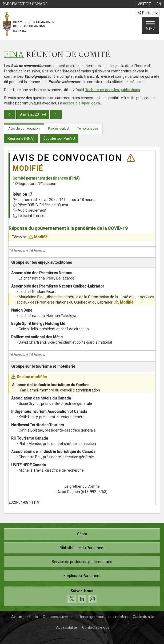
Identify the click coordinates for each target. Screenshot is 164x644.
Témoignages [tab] (88, 128)
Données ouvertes (58, 617)
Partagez (148, 13)
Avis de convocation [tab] (24, 128)
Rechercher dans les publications (112, 90)
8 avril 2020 (33, 114)
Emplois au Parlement (82, 576)
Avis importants (25, 617)
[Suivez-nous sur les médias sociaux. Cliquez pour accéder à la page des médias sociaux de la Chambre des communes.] (82, 596)
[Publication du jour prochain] (56, 114)
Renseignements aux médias (103, 617)
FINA (14, 55)
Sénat (82, 534)
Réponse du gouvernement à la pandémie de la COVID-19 (68, 228)
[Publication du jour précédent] (10, 114)
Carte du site (143, 617)
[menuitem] (144, 4)
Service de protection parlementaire (82, 562)
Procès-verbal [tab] (59, 128)
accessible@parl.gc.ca (81, 103)
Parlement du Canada (25, 4)
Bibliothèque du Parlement (82, 548)
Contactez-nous (96, 627)
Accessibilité (67, 627)
